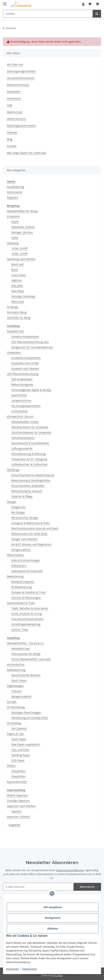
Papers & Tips (15, 734)
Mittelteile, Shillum (23, 227)
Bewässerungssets (23, 582)
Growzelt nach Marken (25, 368)
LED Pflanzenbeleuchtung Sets (30, 342)
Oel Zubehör (19, 728)
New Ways (18, 291)
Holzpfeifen (18, 771)
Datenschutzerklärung (70, 870)
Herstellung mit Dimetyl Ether (30, 718)
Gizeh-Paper (19, 739)
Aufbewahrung (16, 670)
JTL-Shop (58, 975)
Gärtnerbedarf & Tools (21, 603)
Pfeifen (11, 766)
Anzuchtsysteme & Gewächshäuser (33, 475)
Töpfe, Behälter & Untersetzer (30, 608)
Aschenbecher (16, 664)
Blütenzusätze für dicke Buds (29, 534)
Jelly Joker (17, 286)
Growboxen (14, 352)
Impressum (12, 969)
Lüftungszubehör (22, 448)
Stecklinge (13, 470)
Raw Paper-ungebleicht (26, 744)
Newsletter (14, 92)
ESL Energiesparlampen (26, 406)
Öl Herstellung (16, 707)
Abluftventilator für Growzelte (30, 427)
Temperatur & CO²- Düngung (29, 459)
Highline (17, 280)
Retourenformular (18, 85)
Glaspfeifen (18, 776)
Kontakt (12, 146)
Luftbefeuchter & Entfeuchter (29, 464)
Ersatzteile (13, 216)
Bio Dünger (18, 512)
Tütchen (16, 691)
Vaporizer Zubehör (18, 817)
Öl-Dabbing (14, 723)
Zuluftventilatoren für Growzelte (31, 432)
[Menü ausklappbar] (5, 2)
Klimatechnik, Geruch (20, 416)
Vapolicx (16, 811)
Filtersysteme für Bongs (26, 654)
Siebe (15, 238)
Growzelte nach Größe (25, 363)
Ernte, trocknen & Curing (27, 614)
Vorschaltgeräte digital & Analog (31, 390)
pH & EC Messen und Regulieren (31, 544)
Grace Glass (19, 275)
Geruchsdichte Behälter (26, 675)
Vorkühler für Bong (19, 318)
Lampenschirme (21, 400)
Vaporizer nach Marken (21, 806)
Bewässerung (15, 576)
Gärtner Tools (20, 630)
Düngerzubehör (21, 550)
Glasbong (13, 243)
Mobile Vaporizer (17, 795)
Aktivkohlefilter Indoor (25, 422)
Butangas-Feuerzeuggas (26, 712)
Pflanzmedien (15, 555)
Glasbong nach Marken (21, 259)
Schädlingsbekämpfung (26, 624)
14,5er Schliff (19, 248)
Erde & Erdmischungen (26, 560)
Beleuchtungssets (22, 384)
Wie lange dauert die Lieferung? (27, 153)
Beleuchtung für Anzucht (27, 491)
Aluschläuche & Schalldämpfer (30, 443)
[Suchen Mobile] (48, 14)
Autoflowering (16, 187)
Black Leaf (18, 264)
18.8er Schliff (19, 254)
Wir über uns (15, 64)
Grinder (12, 702)
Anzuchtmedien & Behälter (28, 486)
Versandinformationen (21, 78)
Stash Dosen (19, 680)
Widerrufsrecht (16, 119)
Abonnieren (87, 887)
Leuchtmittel (19, 395)
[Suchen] (97, 14)
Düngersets (18, 507)
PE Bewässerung (21, 587)
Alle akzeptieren (53, 907)
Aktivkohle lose (20, 648)
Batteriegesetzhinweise (21, 126)
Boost (15, 270)
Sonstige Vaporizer (18, 801)
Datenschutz (30, 969)
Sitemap (12, 132)
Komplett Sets (16, 331)
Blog (10, 139)
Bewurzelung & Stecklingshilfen (31, 480)
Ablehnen (53, 929)
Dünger (12, 502)
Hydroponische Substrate (27, 571)
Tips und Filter (20, 750)
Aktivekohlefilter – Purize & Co (25, 643)
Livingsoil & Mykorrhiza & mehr (31, 523)
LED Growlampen (22, 379)
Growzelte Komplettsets (26, 358)
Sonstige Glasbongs (23, 296)
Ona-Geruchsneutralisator (28, 619)
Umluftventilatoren (23, 438)
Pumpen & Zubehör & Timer (29, 592)
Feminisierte (15, 192)
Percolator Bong (17, 312)
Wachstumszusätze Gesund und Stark (35, 528)
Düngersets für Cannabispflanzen (32, 347)
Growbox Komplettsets (25, 336)
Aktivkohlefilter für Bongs (22, 211)
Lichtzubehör (19, 411)
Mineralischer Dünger (25, 518)
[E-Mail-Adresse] (38, 887)
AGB (10, 105)
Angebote (14, 825)
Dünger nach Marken (24, 539)
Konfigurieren (53, 918)
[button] (83, 4)
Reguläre (12, 197)
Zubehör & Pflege (22, 496)
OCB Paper (18, 760)
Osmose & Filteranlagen (26, 598)
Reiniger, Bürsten (22, 232)
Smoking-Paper (21, 755)
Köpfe (15, 222)
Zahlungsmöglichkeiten (21, 71)
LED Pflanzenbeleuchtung (23, 374)
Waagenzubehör (21, 696)
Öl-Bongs (13, 307)
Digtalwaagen (15, 686)
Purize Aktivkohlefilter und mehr (31, 659)
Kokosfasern (19, 566)
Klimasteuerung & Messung (28, 454)
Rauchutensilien (17, 782)
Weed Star (18, 302)
